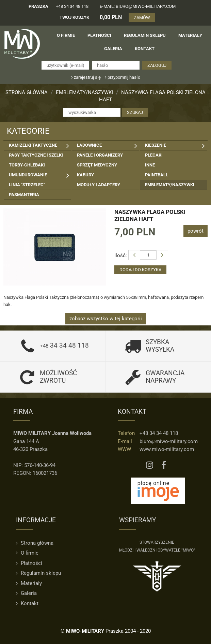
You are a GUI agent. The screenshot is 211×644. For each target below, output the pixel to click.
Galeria (26, 593)
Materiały (29, 583)
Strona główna (27, 92)
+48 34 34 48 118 (72, 6)
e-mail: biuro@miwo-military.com (138, 6)
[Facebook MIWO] (164, 465)
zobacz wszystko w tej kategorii (106, 319)
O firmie (27, 553)
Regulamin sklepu (38, 573)
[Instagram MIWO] (150, 465)
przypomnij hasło (123, 77)
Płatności (29, 563)
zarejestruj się (86, 77)
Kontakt (27, 603)
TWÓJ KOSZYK (74, 17)
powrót (196, 231)
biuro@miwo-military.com (169, 441)
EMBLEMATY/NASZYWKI (84, 92)
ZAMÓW (142, 18)
